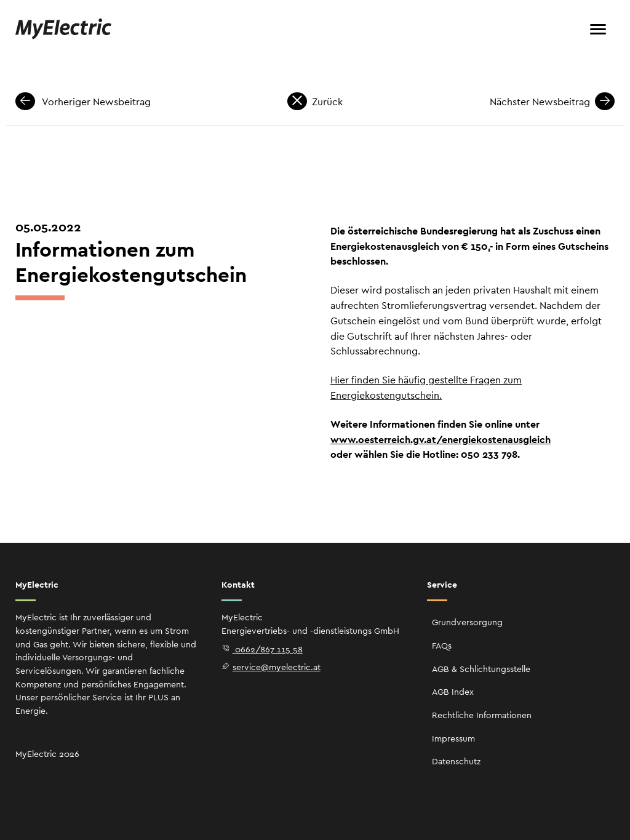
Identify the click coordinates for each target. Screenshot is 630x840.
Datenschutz (456, 761)
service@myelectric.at (271, 667)
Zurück (315, 102)
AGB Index (453, 692)
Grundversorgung (467, 622)
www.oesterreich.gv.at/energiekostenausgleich (441, 440)
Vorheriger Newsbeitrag (83, 102)
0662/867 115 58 (262, 649)
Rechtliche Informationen (482, 715)
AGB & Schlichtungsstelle (481, 669)
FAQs (442, 646)
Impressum (453, 738)
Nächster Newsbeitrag (552, 102)
